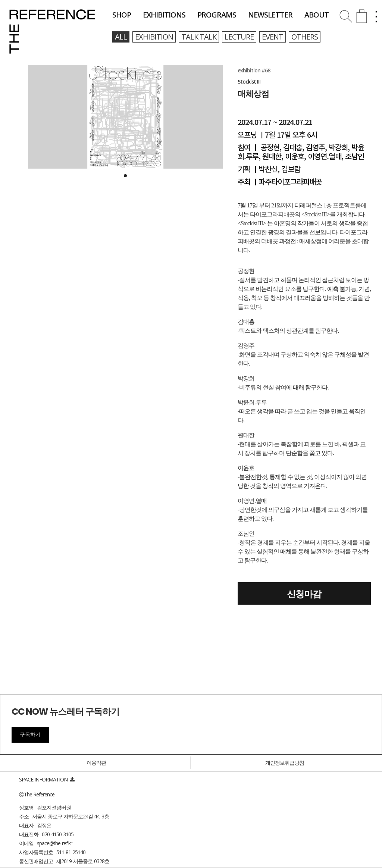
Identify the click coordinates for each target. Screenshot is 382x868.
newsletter (270, 15)
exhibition (154, 37)
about (317, 15)
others (305, 37)
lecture (239, 37)
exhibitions (164, 15)
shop (122, 15)
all (121, 37)
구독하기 (30, 734)
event (273, 37)
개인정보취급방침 (285, 763)
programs (217, 15)
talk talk (199, 37)
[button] (125, 176)
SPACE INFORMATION (47, 779)
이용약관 (96, 763)
